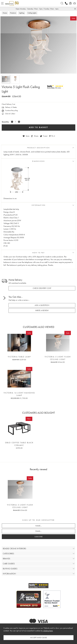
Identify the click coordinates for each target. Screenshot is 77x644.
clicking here (48, 631)
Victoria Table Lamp (19, 357)
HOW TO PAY (39, 253)
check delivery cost (42, 288)
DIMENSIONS (38, 161)
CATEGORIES (8, 553)
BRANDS (6, 559)
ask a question (42, 305)
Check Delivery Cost (8, 104)
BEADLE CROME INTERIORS (14, 548)
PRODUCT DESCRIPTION (38, 148)
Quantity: (6, 122)
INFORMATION (38, 205)
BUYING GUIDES (10, 569)
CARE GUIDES (9, 564)
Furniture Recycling (10, 110)
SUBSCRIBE (38, 537)
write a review (42, 310)
